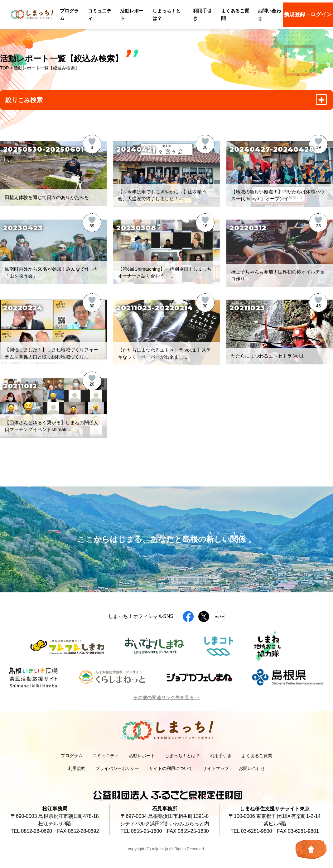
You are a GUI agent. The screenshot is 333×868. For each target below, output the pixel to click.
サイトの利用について (171, 768)
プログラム (72, 756)
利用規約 (77, 768)
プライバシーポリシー (117, 768)
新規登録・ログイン (308, 14)
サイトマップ (216, 768)
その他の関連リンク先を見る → (166, 697)
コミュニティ (106, 756)
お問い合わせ (252, 768)
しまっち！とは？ (182, 756)
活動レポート (142, 756)
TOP (4, 68)
